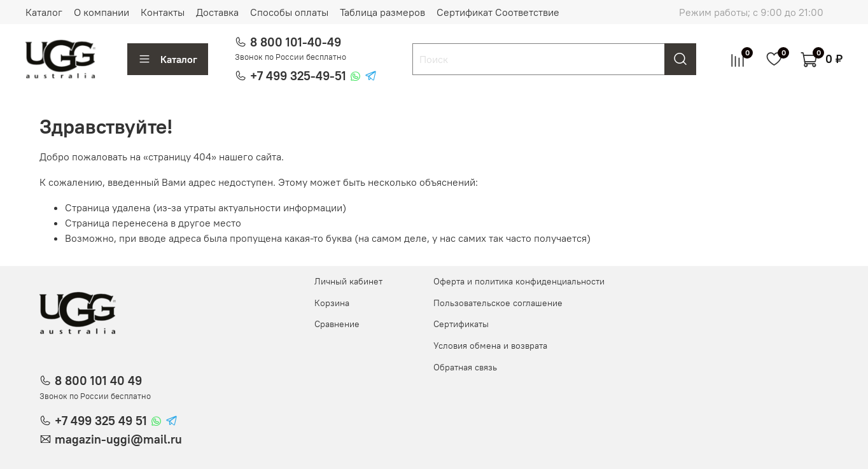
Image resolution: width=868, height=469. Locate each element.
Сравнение (337, 324)
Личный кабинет (348, 281)
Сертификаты (461, 324)
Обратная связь (465, 367)
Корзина (332, 303)
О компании (101, 12)
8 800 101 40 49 (98, 381)
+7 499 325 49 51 (101, 421)
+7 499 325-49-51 (298, 76)
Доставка (217, 12)
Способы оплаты (289, 12)
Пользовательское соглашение (498, 303)
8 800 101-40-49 (296, 42)
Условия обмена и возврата (490, 346)
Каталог (44, 12)
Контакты (163, 12)
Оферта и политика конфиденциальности (519, 281)
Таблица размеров (382, 12)
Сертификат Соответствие (498, 12)
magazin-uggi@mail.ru (118, 439)
